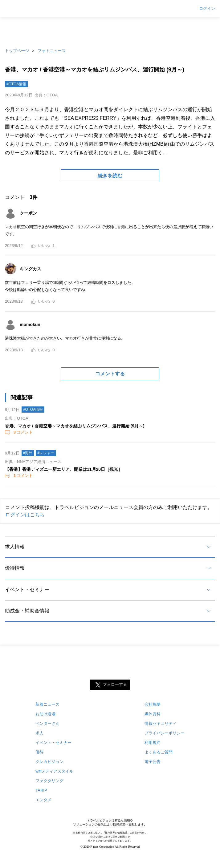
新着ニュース (47, 704)
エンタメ (43, 800)
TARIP (41, 790)
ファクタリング (49, 781)
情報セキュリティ (161, 723)
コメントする (110, 374)
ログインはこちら (25, 515)
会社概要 (153, 704)
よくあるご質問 (159, 752)
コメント (22, 432)
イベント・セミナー (27, 589)
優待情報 (15, 568)
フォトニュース (52, 51)
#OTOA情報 (16, 84)
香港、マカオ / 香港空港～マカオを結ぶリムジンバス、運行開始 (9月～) (75, 426)
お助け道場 (45, 714)
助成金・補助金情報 (27, 611)
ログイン (207, 9)
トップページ (17, 51)
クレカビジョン (49, 762)
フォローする (115, 685)
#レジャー (46, 453)
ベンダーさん (47, 723)
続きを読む (110, 176)
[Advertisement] (110, 31)
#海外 (28, 453)
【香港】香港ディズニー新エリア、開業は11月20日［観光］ (64, 469)
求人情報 (15, 547)
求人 (39, 733)
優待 (39, 752)
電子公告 (153, 762)
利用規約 (153, 743)
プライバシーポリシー (165, 733)
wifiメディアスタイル (54, 771)
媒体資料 (153, 714)
